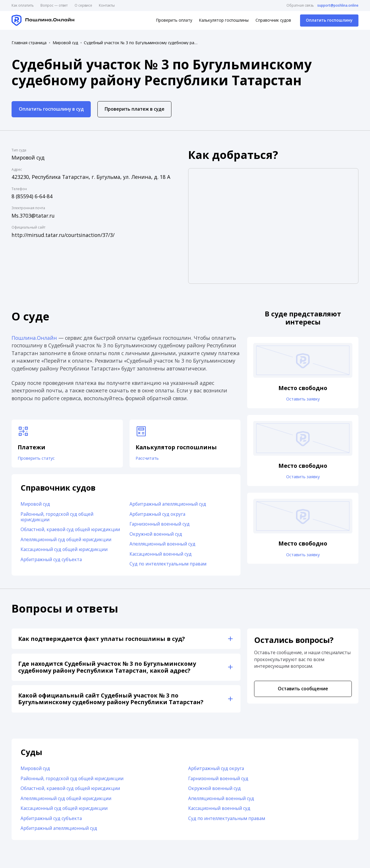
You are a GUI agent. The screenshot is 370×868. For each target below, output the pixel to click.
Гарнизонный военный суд (160, 526)
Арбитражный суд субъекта (51, 561)
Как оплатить (23, 5)
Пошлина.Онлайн (34, 338)
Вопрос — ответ (54, 5)
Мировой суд (65, 43)
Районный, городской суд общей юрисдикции (57, 519)
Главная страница (29, 43)
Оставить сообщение (303, 691)
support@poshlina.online (338, 5)
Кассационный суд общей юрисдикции (64, 551)
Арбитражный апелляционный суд (168, 506)
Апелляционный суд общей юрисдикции (66, 541)
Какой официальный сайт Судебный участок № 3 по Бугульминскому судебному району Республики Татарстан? (111, 701)
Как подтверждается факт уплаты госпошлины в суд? (101, 640)
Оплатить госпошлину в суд (51, 109)
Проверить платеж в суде (135, 109)
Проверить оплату (174, 20)
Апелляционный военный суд (162, 546)
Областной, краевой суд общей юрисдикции (70, 531)
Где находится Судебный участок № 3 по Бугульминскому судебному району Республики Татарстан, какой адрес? (107, 669)
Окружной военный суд (156, 536)
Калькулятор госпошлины (224, 20)
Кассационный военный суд (161, 556)
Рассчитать (149, 459)
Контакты (107, 5)
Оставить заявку (303, 400)
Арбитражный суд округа (157, 516)
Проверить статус (39, 459)
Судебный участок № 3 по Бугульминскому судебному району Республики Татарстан (142, 43)
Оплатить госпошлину (329, 20)
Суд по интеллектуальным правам (168, 566)
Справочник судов (273, 20)
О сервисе (83, 5)
